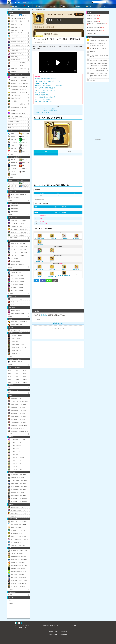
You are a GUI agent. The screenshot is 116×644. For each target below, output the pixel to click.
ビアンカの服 (52, 269)
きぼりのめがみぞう (64, 238)
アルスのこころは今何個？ (43, 99)
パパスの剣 (52, 253)
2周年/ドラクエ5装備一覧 (42, 113)
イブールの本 (76, 238)
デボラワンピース (52, 276)
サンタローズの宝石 (40, 238)
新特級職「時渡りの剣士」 (43, 95)
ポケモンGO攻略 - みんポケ (21, 628)
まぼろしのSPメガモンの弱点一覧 (45, 88)
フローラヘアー (64, 269)
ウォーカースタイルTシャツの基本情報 (46, 109)
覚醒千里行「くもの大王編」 (43, 102)
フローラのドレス (76, 269)
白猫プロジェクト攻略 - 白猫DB (22, 626)
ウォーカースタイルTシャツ (64, 276)
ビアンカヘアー (40, 269)
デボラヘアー (40, 276)
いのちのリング (40, 245)
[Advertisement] (58, 169)
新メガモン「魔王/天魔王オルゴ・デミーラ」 (48, 86)
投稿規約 (44, 315)
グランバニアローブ (52, 261)
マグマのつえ (40, 253)
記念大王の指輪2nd (52, 238)
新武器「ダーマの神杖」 (42, 83)
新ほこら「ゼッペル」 (41, 92)
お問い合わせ (64, 632)
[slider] (58, 69)
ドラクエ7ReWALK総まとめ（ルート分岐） (48, 81)
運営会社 (57, 632)
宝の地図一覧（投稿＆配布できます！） (47, 79)
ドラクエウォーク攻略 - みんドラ (23, 2)
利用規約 (51, 632)
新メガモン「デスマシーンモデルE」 (46, 90)
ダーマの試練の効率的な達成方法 (45, 97)
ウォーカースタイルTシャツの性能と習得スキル (48, 111)
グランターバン (40, 261)
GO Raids (74, 626)
